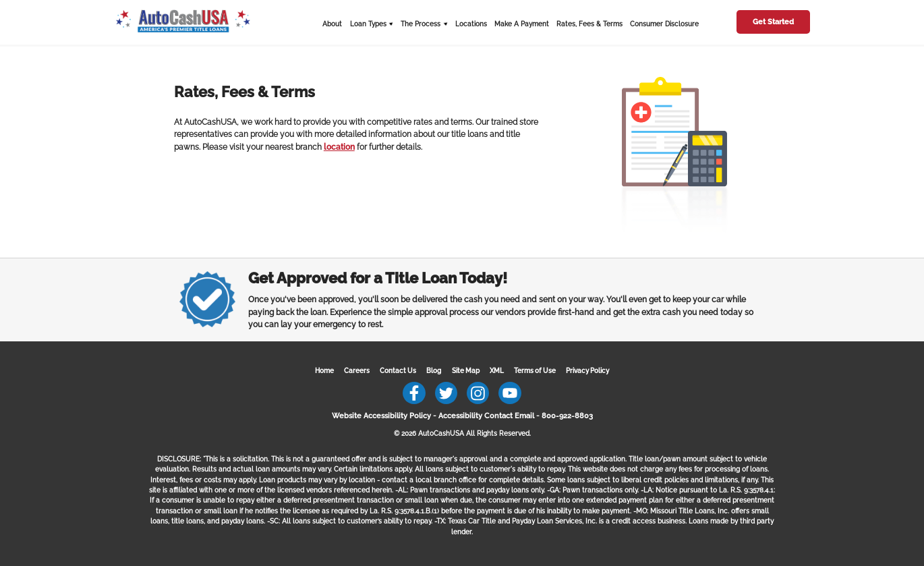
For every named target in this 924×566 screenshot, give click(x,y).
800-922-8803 (567, 416)
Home (324, 371)
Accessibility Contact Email (486, 416)
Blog (434, 371)
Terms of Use (535, 371)
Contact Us (398, 371)
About (332, 24)
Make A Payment (522, 24)
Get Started (773, 22)
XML (497, 371)
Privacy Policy (587, 371)
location (339, 147)
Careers (357, 371)
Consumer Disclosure (664, 24)
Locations (471, 24)
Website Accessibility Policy (381, 416)
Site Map (466, 371)
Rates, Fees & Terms (589, 24)
